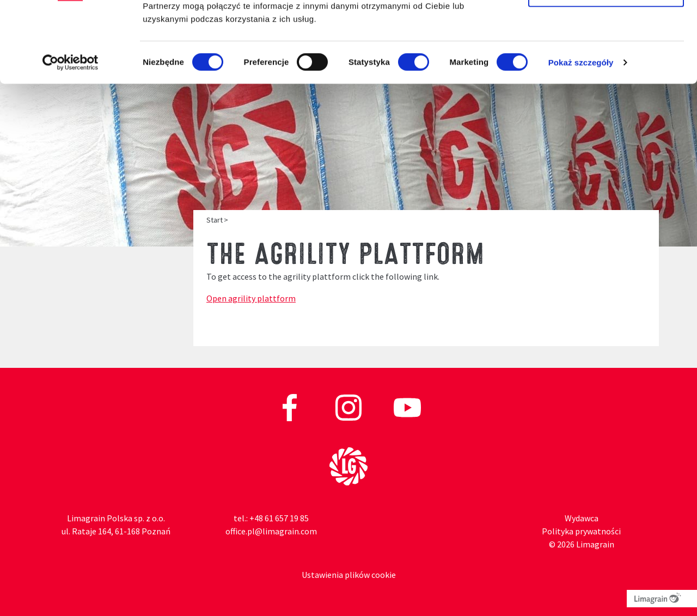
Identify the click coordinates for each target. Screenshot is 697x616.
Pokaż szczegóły (581, 136)
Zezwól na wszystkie (606, 29)
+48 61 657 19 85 (279, 518)
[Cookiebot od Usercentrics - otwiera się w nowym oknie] (71, 136)
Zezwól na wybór (606, 64)
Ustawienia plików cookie (349, 575)
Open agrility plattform (251, 298)
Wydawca (582, 518)
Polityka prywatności (581, 531)
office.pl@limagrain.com (271, 531)
